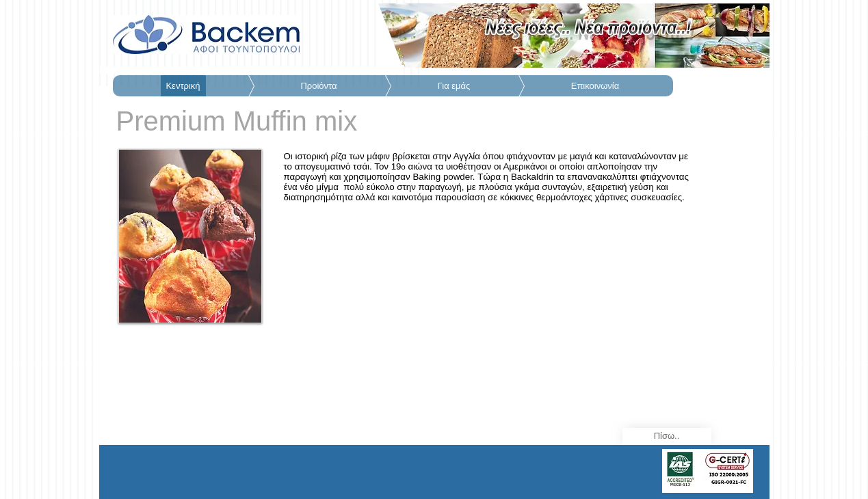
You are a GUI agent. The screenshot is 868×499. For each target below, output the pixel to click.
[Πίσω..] (667, 436)
